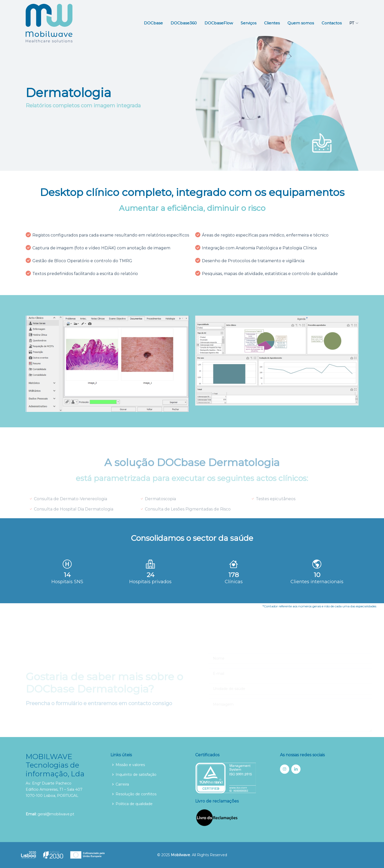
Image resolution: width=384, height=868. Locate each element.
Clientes (272, 23)
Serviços (249, 23)
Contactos (332, 23)
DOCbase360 (184, 23)
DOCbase (153, 23)
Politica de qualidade (134, 804)
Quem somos (301, 23)
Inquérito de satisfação (136, 775)
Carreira (122, 784)
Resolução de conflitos (136, 794)
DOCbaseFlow (219, 23)
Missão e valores (130, 765)
